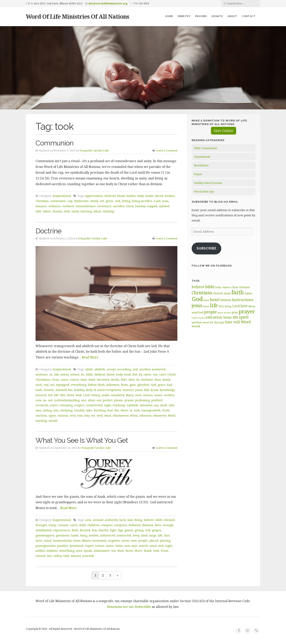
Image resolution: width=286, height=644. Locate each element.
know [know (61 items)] (206, 306)
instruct (128, 390)
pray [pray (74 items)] (235, 312)
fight (113, 530)
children (93, 525)
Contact (249, 16)
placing (165, 541)
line (167, 535)
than (121, 551)
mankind (118, 395)
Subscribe (207, 248)
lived (71, 395)
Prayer (198, 174)
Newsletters (201, 165)
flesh (101, 385)
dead (92, 380)
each (39, 385)
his (70, 390)
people (143, 541)
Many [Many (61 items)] (252, 306)
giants (129, 530)
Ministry (184, 16)
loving (96, 395)
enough (168, 525)
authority (111, 520)
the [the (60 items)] (212, 322)
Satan (119, 546)
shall (164, 405)
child (82, 525)
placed (154, 541)
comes (74, 380)
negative (114, 541)
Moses (86, 541)
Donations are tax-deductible (129, 607)
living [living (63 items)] (228, 306)
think (148, 551)
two (49, 556)
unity (75, 211)
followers (113, 385)
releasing (66, 405)
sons (79, 551)
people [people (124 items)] (211, 312)
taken (47, 211)
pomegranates (46, 546)
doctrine (147, 380)
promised (76, 546)
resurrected (94, 405)
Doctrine (48, 231)
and (135, 369)
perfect (108, 400)
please (118, 400)
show (130, 206)
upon (52, 415)
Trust (164, 551)
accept (111, 369)
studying (66, 410)
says (134, 546)
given (110, 201)
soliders (52, 551)
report (89, 546)
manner (41, 206)
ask (56, 374)
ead (46, 385)
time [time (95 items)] (229, 322)
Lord (157, 201)
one (84, 400)
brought (41, 525)
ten (114, 551)
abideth (100, 369)
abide (89, 369)
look (79, 395)
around (98, 520)
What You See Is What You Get (82, 440)
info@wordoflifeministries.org (108, 3)
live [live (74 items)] (221, 306)
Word (172, 415)
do (138, 380)
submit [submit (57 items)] (205, 322)
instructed (124, 535)
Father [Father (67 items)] (249, 293)
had (170, 385)
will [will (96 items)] (237, 322)
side (172, 405)
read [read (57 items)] (194, 318)
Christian (42, 201)
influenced (108, 535)
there (124, 410)
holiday (79, 390)
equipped (63, 385)
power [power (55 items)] (227, 313)
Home (169, 16)
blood (121, 196)
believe (149, 520)
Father (92, 385)
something (67, 551)
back (123, 520)
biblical (100, 374)
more (77, 541)
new (38, 400)
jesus (139, 390)
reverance (104, 206)
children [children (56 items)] (226, 287)
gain (133, 385)
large (153, 535)
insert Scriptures (109, 390)
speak (88, 551)
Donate (217, 16)
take (39, 211)
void (66, 556)
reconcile (42, 405)
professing (142, 400)
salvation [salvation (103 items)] (214, 317)
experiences (62, 530)
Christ (172, 374)
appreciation (94, 196)
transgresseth (151, 410)
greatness (63, 535)
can (155, 374)
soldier (40, 551)
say (156, 405)
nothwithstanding (67, 400)
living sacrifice (142, 201)
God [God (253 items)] (197, 299)
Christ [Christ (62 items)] (235, 287)
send (153, 546)
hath (39, 390)
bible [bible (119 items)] (210, 287)
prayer (129, 400)
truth (166, 410)
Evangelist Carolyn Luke (94, 150)
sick (161, 546)
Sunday (140, 206)
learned (41, 395)
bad (130, 520)
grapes (157, 530)
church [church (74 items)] (218, 293)
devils (115, 380)
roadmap (119, 405)
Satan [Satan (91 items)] (227, 317)
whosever (160, 415)
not (50, 400)
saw (127, 546)
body (141, 196)
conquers (121, 525)
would (53, 421)
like (63, 395)
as (51, 374)
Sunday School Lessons (208, 183)
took (67, 211)
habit (75, 535)
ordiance (54, 206)
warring (86, 211)
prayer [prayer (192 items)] (247, 311)
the (117, 410)
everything (79, 385)
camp (52, 525)
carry (73, 525)
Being (138, 520)
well (100, 415)
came (147, 374)
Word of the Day (204, 192)
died (132, 380)
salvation (146, 405)
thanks (57, 211)
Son (56, 410)
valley (57, 556)
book (128, 374)
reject (54, 405)
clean (55, 380)
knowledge (167, 390)
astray (65, 374)
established (44, 530)
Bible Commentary (205, 148)
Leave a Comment (167, 150)
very (73, 415)
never (125, 541)
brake (149, 196)
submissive (102, 551)
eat (102, 201)
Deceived (103, 380)
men (138, 395)
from (124, 385)
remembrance (86, 206)
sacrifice (119, 206)
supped (152, 206)
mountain (99, 541)
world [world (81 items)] (196, 326)
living (126, 201)
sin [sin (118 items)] (235, 317)
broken (170, 196)
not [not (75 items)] (201, 312)
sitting (47, 410)
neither (169, 395)
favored (85, 530)
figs (120, 530)
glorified (143, 385)
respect (79, 405)
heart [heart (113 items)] (215, 300)
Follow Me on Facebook (212, 266)
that (110, 410)
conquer (107, 525)
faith (75, 530)
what (108, 415)
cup (70, 201)
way (87, 415)
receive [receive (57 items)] (201, 318)
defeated (135, 525)
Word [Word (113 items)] (246, 322)
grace (161, 385)
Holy (89, 390)
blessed (170, 520)
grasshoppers (45, 535)
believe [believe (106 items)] (198, 287)
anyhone (42, 374)
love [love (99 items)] (244, 306)
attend (75, 374)
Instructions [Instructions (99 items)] (243, 300)
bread (159, 196)
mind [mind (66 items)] (195, 312)
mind (48, 541)
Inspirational (62, 196)
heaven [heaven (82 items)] (226, 300)
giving (139, 530)
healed (94, 535)
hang (84, 535)
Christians (43, 380)
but (135, 374)
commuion (58, 201)
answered (159, 369)
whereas (146, 415)
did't (124, 380)
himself (61, 390)
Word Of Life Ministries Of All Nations (77, 16)
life (56, 395)
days (84, 380)
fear (95, 530)
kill (147, 390)
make (106, 395)
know (154, 390)
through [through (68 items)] (219, 322)
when (97, 211)
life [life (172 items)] (214, 305)
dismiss (148, 525)
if (95, 390)
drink (94, 201)
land (144, 535)
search (143, 546)
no (45, 400)
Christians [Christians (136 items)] (202, 293)
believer (110, 196)
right (108, 405)
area (88, 520)
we (93, 415)
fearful (103, 530)
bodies (131, 196)
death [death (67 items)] (227, 293)
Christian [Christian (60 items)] (244, 287)
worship (109, 211)
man (165, 201)
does (158, 380)
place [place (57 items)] (220, 312)
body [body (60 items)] (218, 287)
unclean (41, 415)
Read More (90, 357)
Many (130, 395)
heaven (49, 390)
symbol (164, 206)
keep (136, 535)
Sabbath (133, 405)
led (50, 395)
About (232, 16)
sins (38, 410)
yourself (88, 556)
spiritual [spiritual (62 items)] (196, 322)
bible (89, 374)
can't (162, 374)
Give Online (224, 131)
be (83, 374)
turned (40, 556)
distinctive (81, 201)
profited (157, 400)
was (80, 415)
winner (76, 556)
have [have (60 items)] (206, 300)
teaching (100, 410)
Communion (55, 143)
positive (63, 546)
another (145, 369)
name (158, 395)
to (131, 410)
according (124, 369)
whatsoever (121, 415)
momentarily (62, 541)
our (99, 400)
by (140, 374)
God (118, 201)
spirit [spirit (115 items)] (244, 317)
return (100, 546)
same (110, 546)
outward (68, 206)
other (91, 400)
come (65, 380)
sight (169, 546)
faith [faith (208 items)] (238, 292)
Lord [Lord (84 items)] (236, 306)
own (134, 541)
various (63, 415)
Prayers (201, 16)
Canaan (63, 525)
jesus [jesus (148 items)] (197, 306)
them (129, 551)
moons (148, 395)
